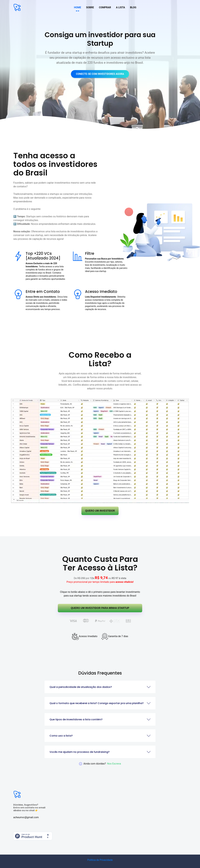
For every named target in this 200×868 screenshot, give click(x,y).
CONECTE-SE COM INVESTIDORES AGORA (100, 74)
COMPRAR (105, 7)
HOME (78, 7)
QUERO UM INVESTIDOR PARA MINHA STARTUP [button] (100, 608)
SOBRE (90, 7)
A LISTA (120, 7)
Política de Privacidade (100, 860)
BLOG (133, 7)
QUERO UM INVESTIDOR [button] (100, 511)
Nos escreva (114, 764)
